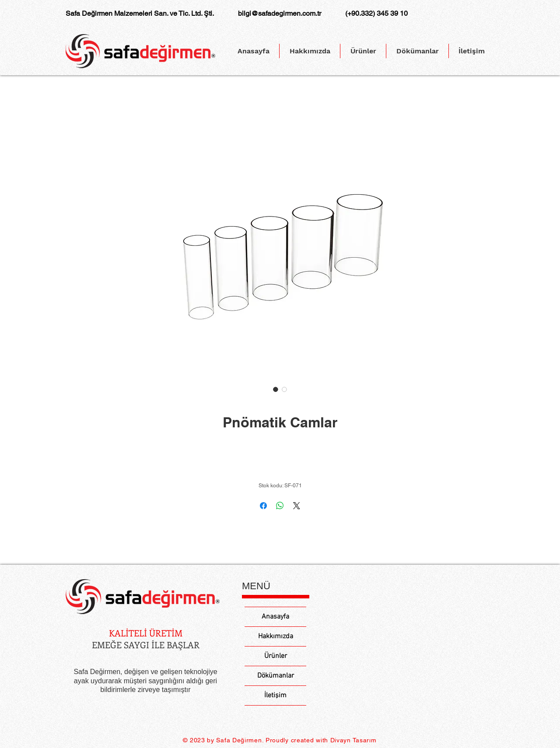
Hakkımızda (276, 636)
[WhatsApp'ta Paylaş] (280, 506)
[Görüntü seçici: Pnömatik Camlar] (276, 389)
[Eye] (143, 597)
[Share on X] (297, 506)
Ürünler (276, 656)
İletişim (275, 696)
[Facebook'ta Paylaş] (263, 506)
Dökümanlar (276, 676)
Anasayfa (275, 617)
